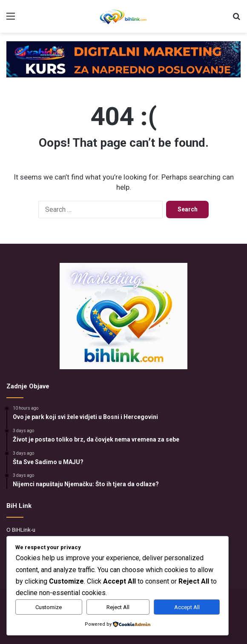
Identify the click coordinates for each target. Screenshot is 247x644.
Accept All (187, 607)
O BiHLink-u (21, 530)
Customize (49, 607)
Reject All (118, 607)
